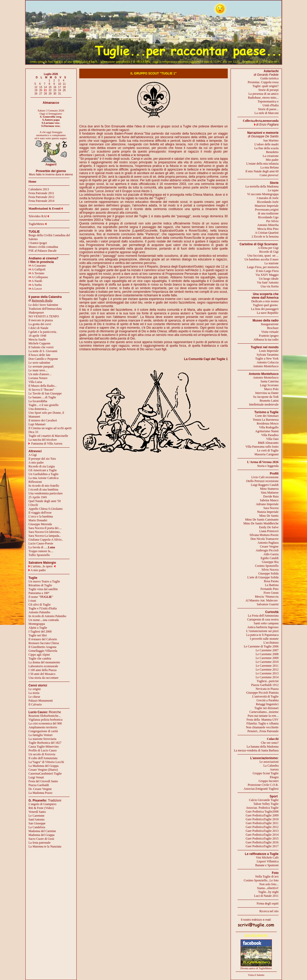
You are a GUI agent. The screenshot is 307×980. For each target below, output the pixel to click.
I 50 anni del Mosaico (42, 674)
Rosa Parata (271, 581)
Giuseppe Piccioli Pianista (262, 693)
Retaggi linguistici (267, 704)
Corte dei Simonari (267, 416)
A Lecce (35, 289)
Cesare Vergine (269, 546)
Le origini (35, 689)
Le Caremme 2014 (267, 677)
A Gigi (33, 455)
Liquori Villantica (268, 861)
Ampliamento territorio (43, 727)
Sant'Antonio (37, 819)
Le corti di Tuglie (268, 450)
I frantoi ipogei (38, 243)
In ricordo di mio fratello (44, 486)
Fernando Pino (270, 589)
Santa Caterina (270, 381)
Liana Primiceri (269, 531)
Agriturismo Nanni (267, 431)
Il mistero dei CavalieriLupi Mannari (43, 422)
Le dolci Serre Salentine (43, 305)
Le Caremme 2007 (267, 650)
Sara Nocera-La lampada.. (44, 536)
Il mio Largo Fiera (267, 271)
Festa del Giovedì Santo (43, 781)
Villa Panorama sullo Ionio (262, 447)
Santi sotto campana (266, 623)
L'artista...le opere (42, 566)
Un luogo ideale (269, 279)
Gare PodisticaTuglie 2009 (262, 815)
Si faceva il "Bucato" (41, 390)
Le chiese (34, 697)
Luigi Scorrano (269, 385)
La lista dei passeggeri (265, 309)
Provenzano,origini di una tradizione (267, 211)
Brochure (273, 328)
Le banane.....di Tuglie (42, 397)
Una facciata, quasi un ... (263, 256)
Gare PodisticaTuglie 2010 (262, 819)
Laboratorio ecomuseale (43, 666)
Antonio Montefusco (266, 366)
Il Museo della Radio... (43, 386)
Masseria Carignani (266, 454)
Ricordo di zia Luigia (42, 466)
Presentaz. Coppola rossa (263, 82)
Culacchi (273, 739)
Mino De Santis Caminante (262, 520)
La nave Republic (268, 313)
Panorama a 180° (39, 593)
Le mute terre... (38, 370)
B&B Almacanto (268, 443)
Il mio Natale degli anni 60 (262, 171)
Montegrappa (37, 624)
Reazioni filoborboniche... (44, 716)
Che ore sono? (270, 743)
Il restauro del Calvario (43, 639)
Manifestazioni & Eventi (44, 209)
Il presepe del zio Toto (42, 459)
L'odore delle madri (266, 144)
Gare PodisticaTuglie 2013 (262, 831)
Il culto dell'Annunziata (43, 758)
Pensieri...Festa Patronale (263, 731)
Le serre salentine (39, 363)
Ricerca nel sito (269, 911)
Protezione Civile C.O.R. (263, 785)
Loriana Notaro (38, 378)
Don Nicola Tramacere (265, 539)
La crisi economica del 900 (45, 723)
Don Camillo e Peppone (43, 359)
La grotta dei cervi (40, 324)
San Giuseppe (37, 823)
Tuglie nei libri (38, 635)
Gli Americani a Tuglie (43, 470)
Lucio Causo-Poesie (41, 543)
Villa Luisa (35, 382)
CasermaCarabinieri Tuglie (45, 774)
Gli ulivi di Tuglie (39, 605)
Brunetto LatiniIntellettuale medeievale (264, 403)
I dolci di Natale (38, 328)
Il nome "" (41, 597)
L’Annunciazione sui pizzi (262, 631)
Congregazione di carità (43, 731)
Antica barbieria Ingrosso (263, 627)
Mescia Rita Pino (268, 229)
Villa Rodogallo (269, 427)
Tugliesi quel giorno (266, 305)
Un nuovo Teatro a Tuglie (44, 581)
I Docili (33, 505)
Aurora (274, 769)
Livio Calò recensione (265, 477)
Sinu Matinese (270, 493)
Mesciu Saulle (37, 340)
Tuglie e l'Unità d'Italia (43, 608)
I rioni (32, 601)
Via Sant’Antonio (268, 282)
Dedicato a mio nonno (265, 301)
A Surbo (35, 285)
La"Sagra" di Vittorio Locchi (46, 762)
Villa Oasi (272, 439)
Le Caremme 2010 (267, 662)
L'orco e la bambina (41, 516)
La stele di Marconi (266, 113)
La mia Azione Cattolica (43, 478)
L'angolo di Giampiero (42, 804)
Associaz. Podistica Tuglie (262, 808)
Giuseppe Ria (270, 562)
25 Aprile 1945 (38, 497)
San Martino (271, 140)
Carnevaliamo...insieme (264, 712)
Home (32, 182)
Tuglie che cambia (40, 658)
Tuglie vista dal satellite (43, 589)
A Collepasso (38, 277)
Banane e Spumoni (267, 865)
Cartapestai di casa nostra (263, 619)
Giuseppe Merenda (40, 524)
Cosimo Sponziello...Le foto (261, 880)
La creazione (271, 156)
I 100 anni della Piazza (42, 670)
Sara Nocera (271, 508)
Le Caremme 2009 (267, 658)
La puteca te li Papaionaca (262, 635)
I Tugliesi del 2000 (40, 632)
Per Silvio (272, 221)
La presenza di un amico (264, 94)
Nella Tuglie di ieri (267, 877)
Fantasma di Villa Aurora (47, 444)
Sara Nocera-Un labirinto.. (45, 532)
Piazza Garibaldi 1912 (265, 685)
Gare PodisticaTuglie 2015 (262, 838)
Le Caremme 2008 (267, 654)
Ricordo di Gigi (269, 252)
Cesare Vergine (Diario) (43, 770)
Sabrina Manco (269, 500)
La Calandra (271, 766)
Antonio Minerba (268, 225)
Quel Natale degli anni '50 (44, 501)
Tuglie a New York (267, 359)
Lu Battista (272, 585)
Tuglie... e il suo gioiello (43, 405)
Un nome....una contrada (44, 620)
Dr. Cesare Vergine (40, 789)
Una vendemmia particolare (46, 493)
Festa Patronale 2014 (41, 201)
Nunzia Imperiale (268, 512)
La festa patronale (39, 843)
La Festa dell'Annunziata (263, 616)
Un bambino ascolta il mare (261, 259)
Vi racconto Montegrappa (263, 194)
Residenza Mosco (268, 423)
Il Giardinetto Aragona (42, 647)
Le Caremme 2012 (267, 670)
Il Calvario (35, 704)
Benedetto (272, 152)
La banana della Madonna (263, 747)
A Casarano (37, 266)
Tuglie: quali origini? (265, 86)
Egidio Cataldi (270, 558)
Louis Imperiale (269, 351)
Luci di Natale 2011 (266, 896)
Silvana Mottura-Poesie (264, 535)
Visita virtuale (270, 332)
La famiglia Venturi (41, 735)
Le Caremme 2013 (267, 673)
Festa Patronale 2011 (41, 193)
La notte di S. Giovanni (43, 351)
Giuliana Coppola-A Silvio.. (46, 540)
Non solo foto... (269, 884)
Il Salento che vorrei (41, 347)
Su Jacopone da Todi (266, 397)
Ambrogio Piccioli (267, 550)
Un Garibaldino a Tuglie (43, 474)
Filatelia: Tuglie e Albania (263, 723)
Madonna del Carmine (42, 831)
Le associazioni (269, 762)
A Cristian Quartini (267, 233)
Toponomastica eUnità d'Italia (268, 103)
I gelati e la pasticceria (42, 332)
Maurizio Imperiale (267, 206)
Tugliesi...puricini (268, 681)
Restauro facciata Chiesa (44, 643)
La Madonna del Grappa (43, 766)
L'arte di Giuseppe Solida (263, 577)
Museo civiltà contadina (43, 247)
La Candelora (37, 827)
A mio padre (36, 463)
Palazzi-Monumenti (41, 701)
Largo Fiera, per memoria (263, 267)
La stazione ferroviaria (42, 739)
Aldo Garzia (271, 554)
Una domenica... (39, 409)
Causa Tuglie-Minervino (44, 747)
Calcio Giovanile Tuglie (264, 800)
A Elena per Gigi (268, 248)
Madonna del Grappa (41, 835)
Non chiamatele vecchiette (262, 727)
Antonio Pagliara (268, 543)
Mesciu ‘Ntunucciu (267, 597)
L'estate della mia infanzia (262, 164)
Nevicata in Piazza (267, 689)
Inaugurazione (270, 324)
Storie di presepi (268, 90)
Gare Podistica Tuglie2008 (262, 812)
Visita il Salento (256, 975)
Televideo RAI (39, 216)
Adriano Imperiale (267, 504)
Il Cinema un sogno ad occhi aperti (50, 428)
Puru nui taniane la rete (262, 716)
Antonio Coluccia (268, 362)
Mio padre (272, 160)
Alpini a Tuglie (38, 628)
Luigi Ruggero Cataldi (265, 485)
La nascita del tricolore (43, 440)
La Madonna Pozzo (40, 793)
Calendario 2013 (39, 189)
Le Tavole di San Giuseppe (45, 393)
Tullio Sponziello (39, 555)
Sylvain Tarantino (268, 355)
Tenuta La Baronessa (266, 420)
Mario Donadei (38, 520)
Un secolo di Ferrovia (42, 754)
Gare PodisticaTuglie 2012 (262, 827)
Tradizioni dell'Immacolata (45, 309)
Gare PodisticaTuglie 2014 (262, 835)
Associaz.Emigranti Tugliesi (261, 789)
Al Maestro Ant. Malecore (262, 600)
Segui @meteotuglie (256, 935)
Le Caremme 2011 (267, 666)
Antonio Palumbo (39, 612)
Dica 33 (33, 432)
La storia (34, 693)
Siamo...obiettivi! (268, 888)
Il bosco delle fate (39, 355)
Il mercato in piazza (41, 320)
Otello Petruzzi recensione (262, 481)
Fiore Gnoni (271, 593)
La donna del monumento (44, 662)
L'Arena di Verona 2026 (263, 462)
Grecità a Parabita (268, 700)
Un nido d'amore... (40, 374)
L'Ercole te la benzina (265, 237)
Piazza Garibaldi (39, 785)
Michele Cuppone (39, 343)
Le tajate (273, 190)
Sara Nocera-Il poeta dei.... (45, 528)
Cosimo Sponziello (267, 566)
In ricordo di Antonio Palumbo (47, 616)
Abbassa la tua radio (266, 340)
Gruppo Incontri (269, 781)
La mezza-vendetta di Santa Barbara (256, 750)
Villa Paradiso (270, 435)
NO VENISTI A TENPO (44, 316)
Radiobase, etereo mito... (263, 98)
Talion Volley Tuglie (266, 804)
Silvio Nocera (270, 570)
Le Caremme (36, 816)
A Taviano (36, 273)
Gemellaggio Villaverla (43, 651)
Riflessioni (35, 482)
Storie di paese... (268, 109)
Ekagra (274, 777)
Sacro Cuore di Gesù (41, 839)
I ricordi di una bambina (43, 489)
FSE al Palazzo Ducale (43, 251)
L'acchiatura (271, 643)
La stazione (271, 263)
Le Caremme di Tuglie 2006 (261, 646)
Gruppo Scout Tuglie (266, 773)
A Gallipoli (37, 269)
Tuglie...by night (268, 892)
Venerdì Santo (37, 812)
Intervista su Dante (267, 393)
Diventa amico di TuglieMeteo (256, 968)
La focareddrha (38, 401)
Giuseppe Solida (268, 573)
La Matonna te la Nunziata (45, 846)
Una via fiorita (270, 286)
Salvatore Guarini (268, 604)
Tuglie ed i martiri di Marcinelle (48, 436)
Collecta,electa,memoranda (261, 121)
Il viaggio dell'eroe (40, 513)
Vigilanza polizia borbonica (46, 720)
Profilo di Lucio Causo (43, 750)
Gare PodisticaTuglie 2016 (262, 842)
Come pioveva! (269, 175)
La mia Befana (269, 167)
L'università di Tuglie (265, 696)
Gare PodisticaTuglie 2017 (262, 846)
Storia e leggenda (268, 466)
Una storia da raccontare (43, 678)
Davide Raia (271, 496)
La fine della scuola (266, 148)
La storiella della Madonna (262, 186)
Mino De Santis (269, 516)
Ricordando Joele (268, 202)
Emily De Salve (269, 527)
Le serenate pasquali (41, 366)
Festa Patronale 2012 (41, 197)
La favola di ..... (42, 547)
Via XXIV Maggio (267, 275)
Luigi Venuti (36, 777)
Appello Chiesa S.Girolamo (46, 509)
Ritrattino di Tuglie (40, 585)
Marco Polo (271, 389)
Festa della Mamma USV (263, 720)
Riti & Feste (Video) (41, 808)
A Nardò (35, 281)
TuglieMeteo (36, 224)
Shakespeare (36, 313)
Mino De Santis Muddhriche (261, 523)
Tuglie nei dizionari (266, 708)
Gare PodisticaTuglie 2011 (262, 823)
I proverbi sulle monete (264, 639)
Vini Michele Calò (267, 857)
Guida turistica (269, 78)
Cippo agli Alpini (39, 655)
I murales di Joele (268, 198)
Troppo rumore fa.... (41, 551)
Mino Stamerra (269, 489)
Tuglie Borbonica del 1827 (45, 743)
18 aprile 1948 (37, 336)
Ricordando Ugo (268, 217)
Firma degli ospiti (268, 903)
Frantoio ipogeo (269, 336)
